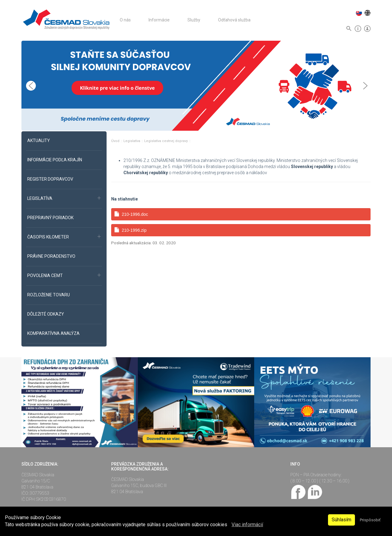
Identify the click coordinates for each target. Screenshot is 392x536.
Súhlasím (341, 520)
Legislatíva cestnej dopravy (166, 141)
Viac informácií (247, 525)
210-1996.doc (131, 214)
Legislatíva (132, 141)
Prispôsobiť (370, 520)
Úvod (116, 141)
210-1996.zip (131, 230)
